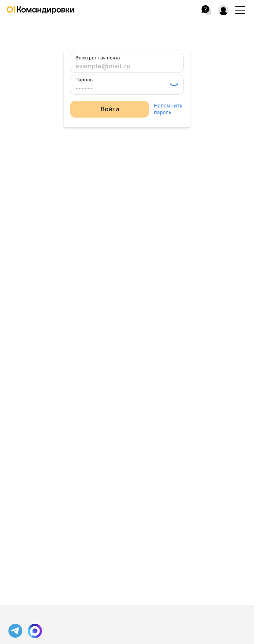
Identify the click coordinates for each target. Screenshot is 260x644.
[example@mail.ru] (127, 66)
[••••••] (122, 88)
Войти (110, 109)
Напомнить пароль (168, 109)
